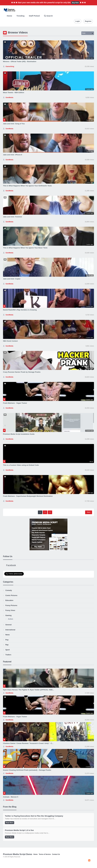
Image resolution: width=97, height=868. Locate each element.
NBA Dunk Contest (10, 341)
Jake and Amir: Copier (12, 279)
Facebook (11, 565)
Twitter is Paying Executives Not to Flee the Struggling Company (34, 816)
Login (78, 21)
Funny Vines (10, 610)
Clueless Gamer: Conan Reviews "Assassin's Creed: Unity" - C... (28, 743)
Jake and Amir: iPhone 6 (13, 155)
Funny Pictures (11, 605)
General (8, 625)
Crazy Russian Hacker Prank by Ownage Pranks (22, 372)
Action (10, 619)
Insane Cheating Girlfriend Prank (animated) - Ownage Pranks (27, 770)
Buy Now (75, 3)
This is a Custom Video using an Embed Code (21, 465)
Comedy (9, 590)
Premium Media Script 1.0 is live (19, 830)
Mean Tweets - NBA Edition (14, 93)
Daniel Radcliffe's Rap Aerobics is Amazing (20, 310)
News (8, 635)
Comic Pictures (11, 595)
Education (9, 600)
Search (48, 16)
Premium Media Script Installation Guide (19, 434)
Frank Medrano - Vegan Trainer (15, 403)
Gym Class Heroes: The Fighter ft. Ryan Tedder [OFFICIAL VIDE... (28, 690)
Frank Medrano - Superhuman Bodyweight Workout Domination (28, 496)
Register (88, 21)
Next (89, 512)
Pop (7, 640)
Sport (8, 650)
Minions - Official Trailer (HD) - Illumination (20, 61)
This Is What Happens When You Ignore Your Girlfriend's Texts (27, 186)
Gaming (8, 615)
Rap (7, 645)
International (10, 630)
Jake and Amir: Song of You (14, 124)
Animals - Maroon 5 (11, 797)
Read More (10, 823)
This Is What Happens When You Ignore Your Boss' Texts (25, 248)
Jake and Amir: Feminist (13, 217)
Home (9, 16)
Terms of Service (45, 854)
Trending (21, 16)
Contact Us (56, 854)
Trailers (8, 655)
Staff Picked (34, 16)
